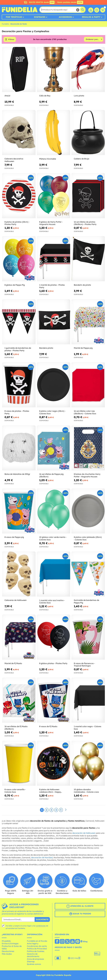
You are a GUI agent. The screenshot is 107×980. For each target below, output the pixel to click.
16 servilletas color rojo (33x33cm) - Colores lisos (85, 412)
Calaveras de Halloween (16, 600)
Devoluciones (8, 951)
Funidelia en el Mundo (37, 941)
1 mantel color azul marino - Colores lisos (52, 602)
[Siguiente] (66, 810)
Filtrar (11, 39)
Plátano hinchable (48, 159)
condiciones (41, 926)
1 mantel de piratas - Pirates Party (52, 286)
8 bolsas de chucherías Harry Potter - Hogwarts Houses (87, 475)
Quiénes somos (34, 964)
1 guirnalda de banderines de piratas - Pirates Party (18, 349)
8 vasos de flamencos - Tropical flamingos (84, 665)
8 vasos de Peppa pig (14, 537)
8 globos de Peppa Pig (15, 285)
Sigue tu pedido (80, 914)
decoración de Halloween (84, 833)
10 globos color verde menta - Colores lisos (53, 538)
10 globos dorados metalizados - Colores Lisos (86, 791)
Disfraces (40, 17)
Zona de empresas (35, 959)
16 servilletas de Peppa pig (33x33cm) (51, 475)
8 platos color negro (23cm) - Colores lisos (52, 412)
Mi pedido (6, 941)
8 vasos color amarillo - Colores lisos (15, 791)
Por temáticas (14, 17)
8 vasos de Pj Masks (48, 726)
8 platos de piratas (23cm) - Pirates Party (17, 223)
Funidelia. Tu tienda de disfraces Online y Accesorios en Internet (20, 10)
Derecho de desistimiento (33, 955)
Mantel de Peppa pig (83, 348)
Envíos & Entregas (10, 943)
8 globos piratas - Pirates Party (53, 663)
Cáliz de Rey (45, 96)
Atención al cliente (80, 906)
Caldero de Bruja (81, 159)
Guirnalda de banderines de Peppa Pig (86, 601)
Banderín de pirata (82, 285)
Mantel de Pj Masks (13, 663)
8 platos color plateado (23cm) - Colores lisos (88, 538)
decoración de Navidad (42, 857)
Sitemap (31, 961)
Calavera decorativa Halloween (14, 160)
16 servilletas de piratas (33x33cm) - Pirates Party (85, 223)
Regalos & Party (91, 17)
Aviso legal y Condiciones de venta (37, 945)
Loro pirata (79, 96)
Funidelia (5, 24)
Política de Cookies (36, 951)
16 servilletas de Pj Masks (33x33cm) (16, 728)
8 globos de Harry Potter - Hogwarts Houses (51, 223)
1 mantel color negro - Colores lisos (88, 728)
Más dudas (7, 954)
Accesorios (65, 17)
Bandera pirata (46, 348)
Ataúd (7, 96)
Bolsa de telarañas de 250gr (17, 474)
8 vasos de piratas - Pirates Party (17, 412)
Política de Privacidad (37, 949)
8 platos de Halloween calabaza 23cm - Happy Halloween (50, 791)
